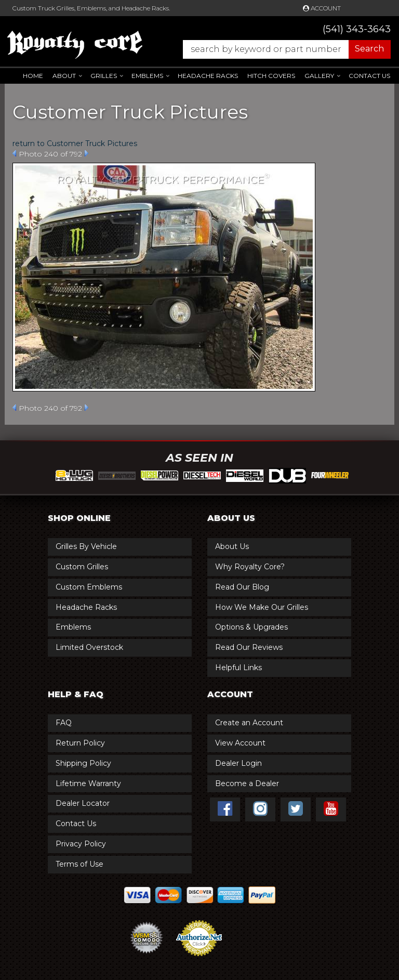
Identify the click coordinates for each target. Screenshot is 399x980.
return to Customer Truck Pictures (75, 143)
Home (33, 76)
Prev (14, 153)
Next (87, 153)
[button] (282, 49)
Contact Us (369, 76)
